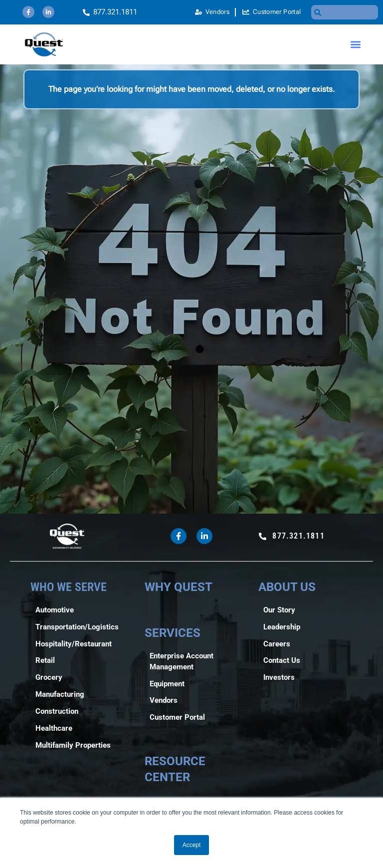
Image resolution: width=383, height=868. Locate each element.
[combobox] (345, 12)
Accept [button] (192, 845)
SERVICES (173, 633)
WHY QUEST (179, 587)
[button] (356, 45)
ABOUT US (287, 587)
